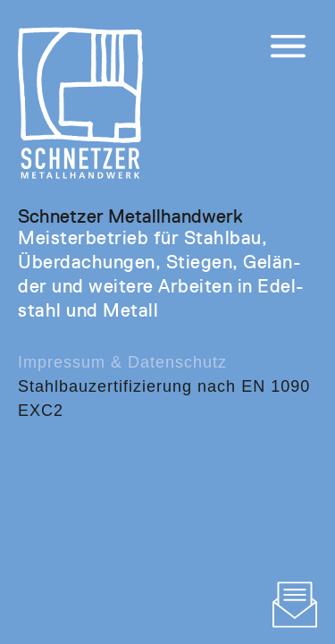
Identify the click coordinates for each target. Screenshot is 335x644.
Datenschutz (177, 362)
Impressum (62, 362)
